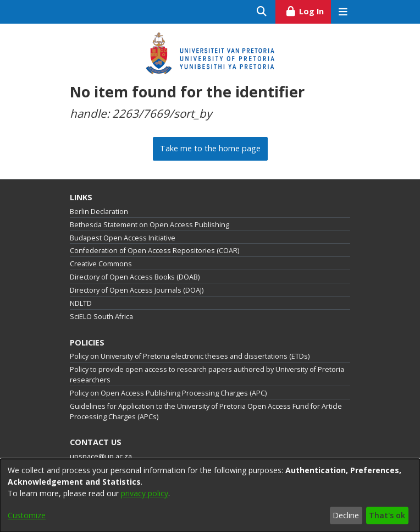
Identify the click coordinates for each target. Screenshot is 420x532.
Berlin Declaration (99, 212)
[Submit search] (262, 12)
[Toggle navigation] (343, 12)
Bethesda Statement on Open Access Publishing (150, 225)
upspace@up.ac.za (101, 456)
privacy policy (145, 493)
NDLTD (81, 303)
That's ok (387, 515)
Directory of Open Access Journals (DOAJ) (137, 290)
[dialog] (210, 495)
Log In (308, 10)
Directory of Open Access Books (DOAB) (135, 277)
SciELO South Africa (101, 317)
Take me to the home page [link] (210, 148)
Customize (27, 515)
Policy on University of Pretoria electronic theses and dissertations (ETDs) (190, 356)
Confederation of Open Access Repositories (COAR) (154, 251)
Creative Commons (101, 264)
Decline (346, 515)
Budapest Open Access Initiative (123, 238)
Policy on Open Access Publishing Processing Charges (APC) (168, 393)
